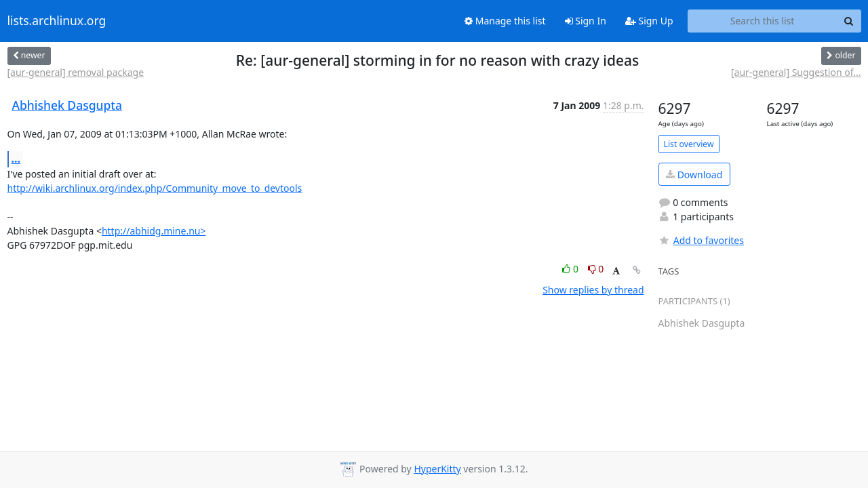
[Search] (849, 21)
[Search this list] (763, 21)
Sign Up (649, 21)
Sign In (586, 21)
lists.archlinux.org (57, 21)
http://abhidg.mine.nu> (154, 231)
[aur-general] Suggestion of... (796, 72)
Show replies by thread (593, 290)
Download (694, 175)
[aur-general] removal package (76, 72)
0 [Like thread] (571, 269)
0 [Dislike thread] (596, 269)
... (16, 159)
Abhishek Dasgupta (67, 105)
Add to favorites (701, 240)
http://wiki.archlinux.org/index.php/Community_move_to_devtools (155, 188)
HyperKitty (437, 469)
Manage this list (505, 21)
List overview (689, 144)
